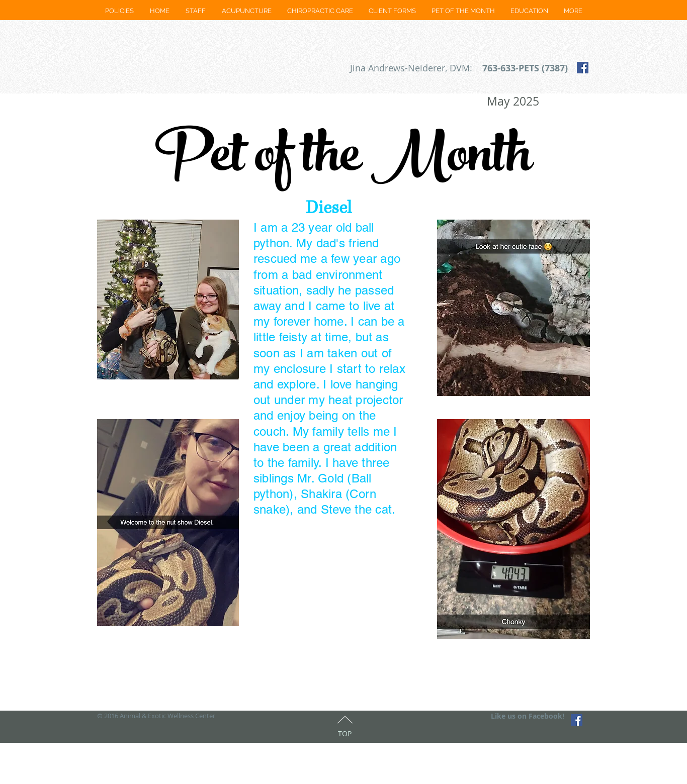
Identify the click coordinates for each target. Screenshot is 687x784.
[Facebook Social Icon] (583, 68)
